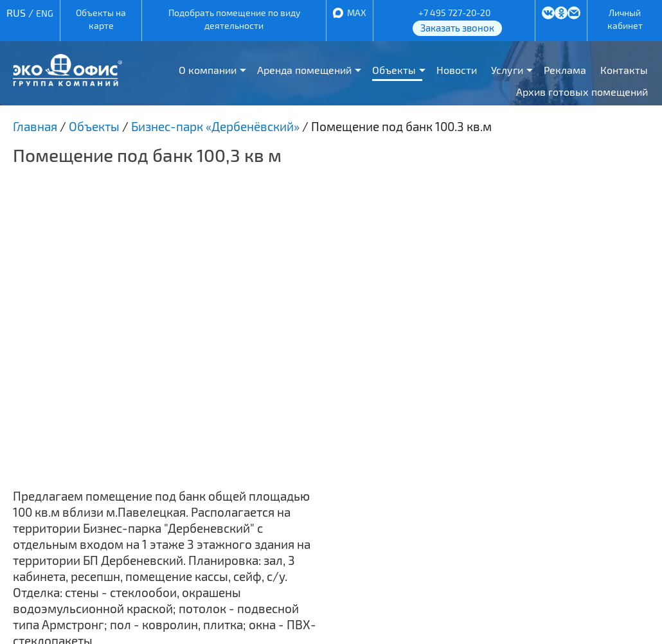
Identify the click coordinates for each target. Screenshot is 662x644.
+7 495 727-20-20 (454, 13)
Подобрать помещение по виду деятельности (234, 19)
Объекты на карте (101, 19)
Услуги (507, 70)
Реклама (565, 70)
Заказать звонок (457, 28)
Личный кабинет (625, 19)
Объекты (394, 70)
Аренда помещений (304, 70)
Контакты (624, 70)
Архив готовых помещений (582, 92)
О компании (208, 70)
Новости (457, 70)
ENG (45, 13)
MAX (357, 13)
